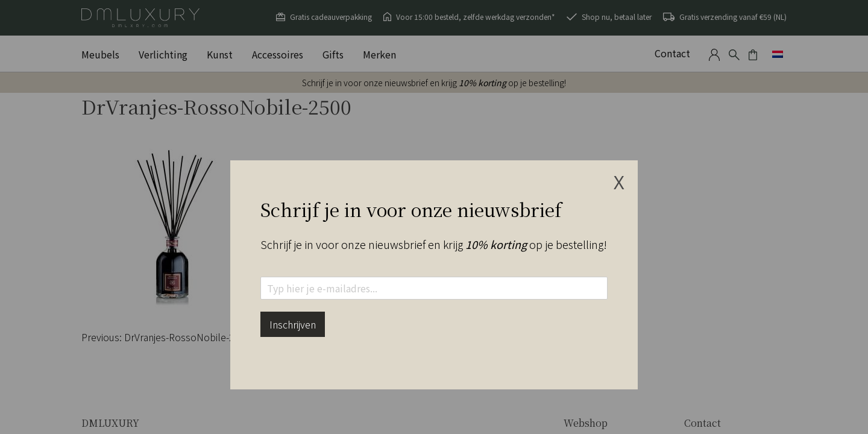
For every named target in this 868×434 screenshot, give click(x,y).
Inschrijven (293, 324)
